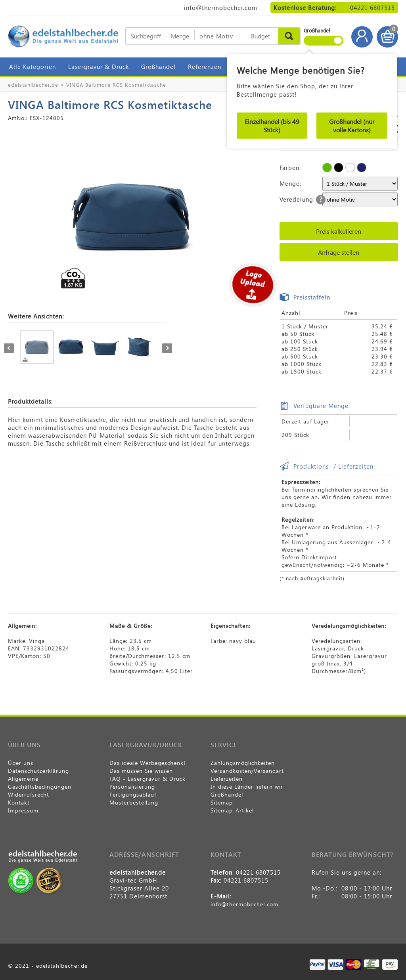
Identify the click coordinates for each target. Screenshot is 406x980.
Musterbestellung (134, 802)
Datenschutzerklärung (38, 771)
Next (167, 348)
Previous (9, 348)
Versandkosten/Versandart (247, 771)
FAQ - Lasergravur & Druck (147, 779)
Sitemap (222, 802)
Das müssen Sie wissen (141, 771)
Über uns (21, 763)
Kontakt (19, 802)
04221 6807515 (372, 8)
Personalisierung (132, 786)
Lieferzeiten (227, 779)
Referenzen (205, 67)
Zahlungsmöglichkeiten (243, 763)
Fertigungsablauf (133, 794)
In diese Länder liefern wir (247, 786)
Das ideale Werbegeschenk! (147, 763)
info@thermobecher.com (221, 8)
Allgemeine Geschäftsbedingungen (40, 783)
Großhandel (158, 67)
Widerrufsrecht (29, 794)
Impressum (23, 810)
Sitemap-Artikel (232, 810)
